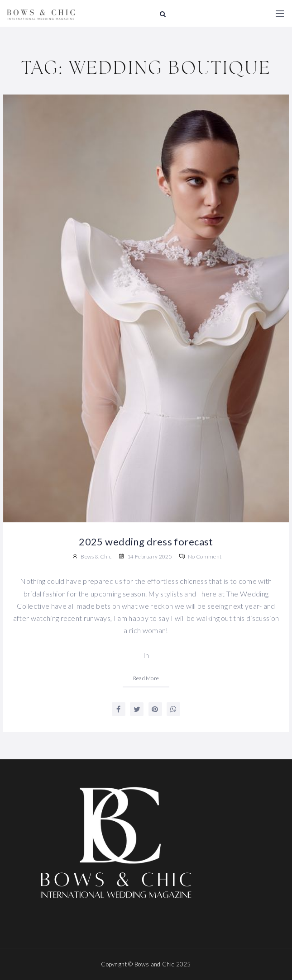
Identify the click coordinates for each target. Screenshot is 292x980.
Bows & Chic (96, 556)
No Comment (200, 556)
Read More (146, 678)
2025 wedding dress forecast (146, 542)
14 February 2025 (145, 556)
